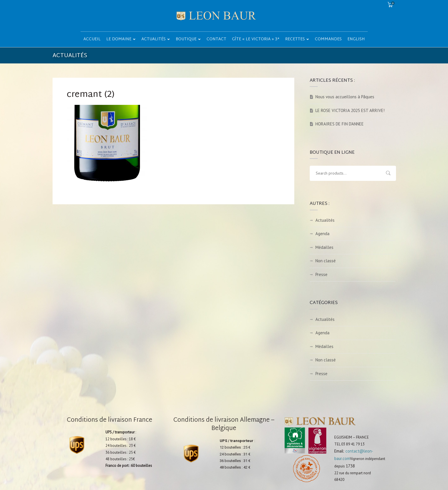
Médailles (324, 247)
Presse (321, 274)
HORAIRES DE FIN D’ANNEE (340, 124)
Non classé (326, 261)
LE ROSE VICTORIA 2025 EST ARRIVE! (350, 110)
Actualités (325, 220)
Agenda (322, 234)
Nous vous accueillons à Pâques (345, 97)
